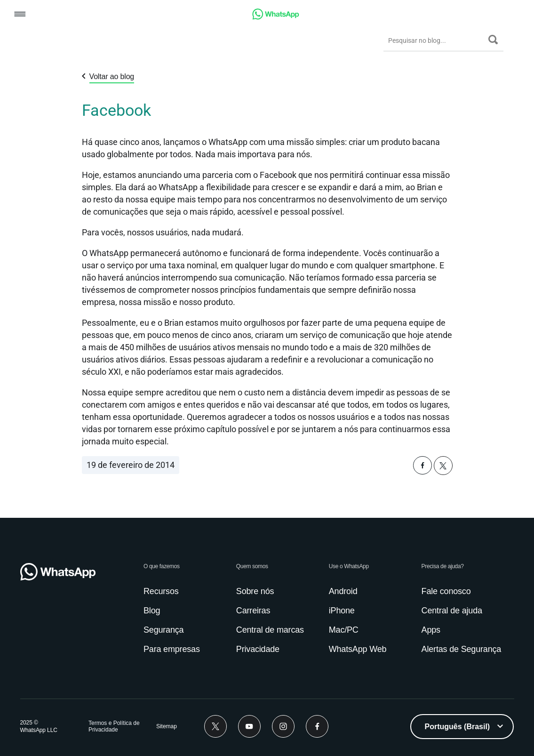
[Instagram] (283, 726)
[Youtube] (249, 726)
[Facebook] (317, 726)
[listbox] (462, 727)
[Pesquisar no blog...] (436, 40)
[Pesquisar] (493, 40)
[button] (20, 15)
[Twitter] (215, 726)
